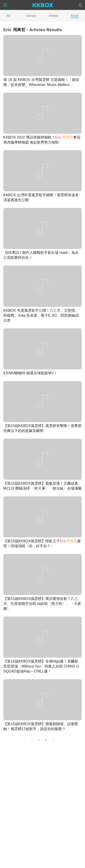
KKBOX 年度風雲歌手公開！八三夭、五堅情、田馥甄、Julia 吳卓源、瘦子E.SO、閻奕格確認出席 (41, 315)
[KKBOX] (43, 5)
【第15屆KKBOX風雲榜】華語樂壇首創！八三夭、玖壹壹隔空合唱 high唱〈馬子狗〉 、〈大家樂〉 (42, 604)
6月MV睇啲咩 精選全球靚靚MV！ (30, 373)
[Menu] (5, 5)
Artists (53, 15)
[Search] (81, 5)
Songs (31, 15)
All (8, 15)
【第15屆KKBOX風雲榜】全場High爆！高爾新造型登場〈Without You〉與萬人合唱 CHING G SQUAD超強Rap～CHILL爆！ (41, 666)
